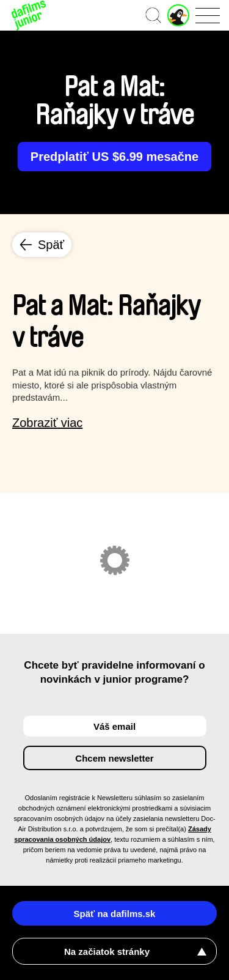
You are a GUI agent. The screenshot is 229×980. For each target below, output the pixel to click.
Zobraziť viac (47, 423)
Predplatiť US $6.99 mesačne (114, 157)
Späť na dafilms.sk (115, 914)
